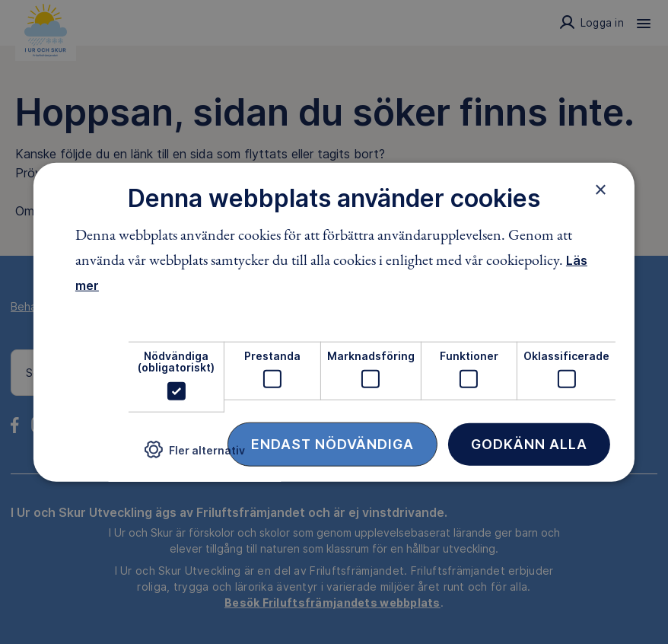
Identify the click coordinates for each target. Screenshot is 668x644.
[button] (195, 456)
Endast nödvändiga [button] (332, 443)
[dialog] (334, 322)
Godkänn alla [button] (529, 443)
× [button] (601, 190)
